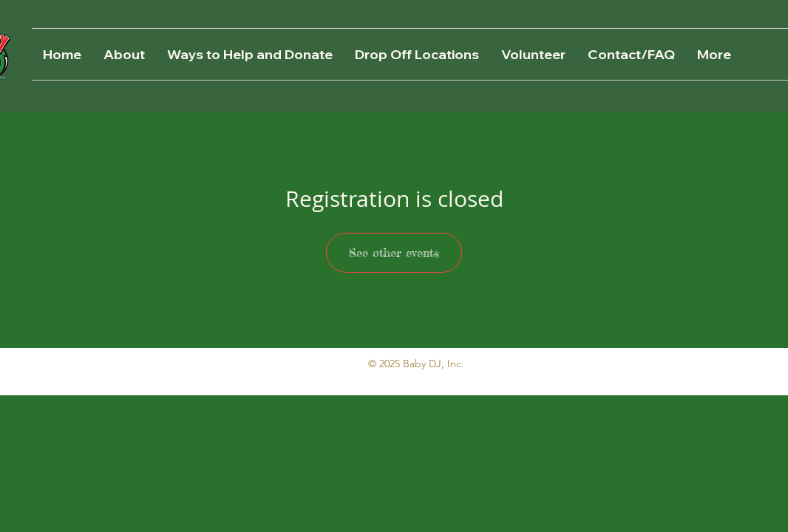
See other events (394, 253)
